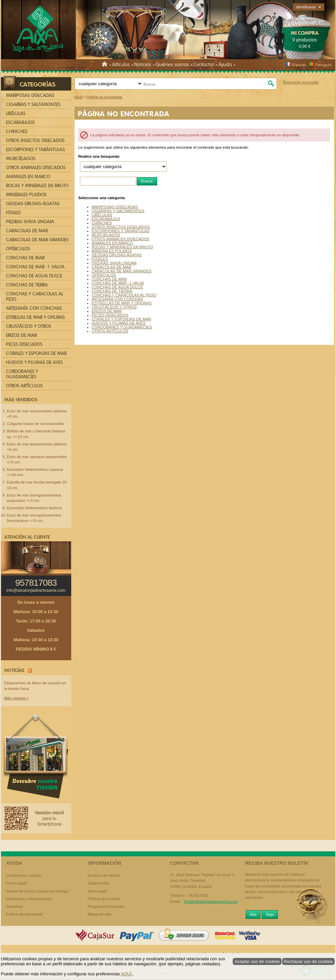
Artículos (121, 64)
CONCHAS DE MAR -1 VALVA (118, 283)
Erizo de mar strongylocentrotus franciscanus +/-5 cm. (34, 518)
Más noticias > (17, 698)
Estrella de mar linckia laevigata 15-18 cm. (37, 485)
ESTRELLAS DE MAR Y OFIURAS (122, 303)
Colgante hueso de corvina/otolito (36, 424)
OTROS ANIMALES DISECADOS (121, 239)
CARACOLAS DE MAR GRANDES (122, 271)
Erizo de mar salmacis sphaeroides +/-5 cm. (37, 459)
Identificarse (306, 7)
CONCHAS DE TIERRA (112, 291)
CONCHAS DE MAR (109, 279)
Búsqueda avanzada (301, 82)
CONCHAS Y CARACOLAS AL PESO (124, 295)
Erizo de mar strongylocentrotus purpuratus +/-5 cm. (34, 498)
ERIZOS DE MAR (107, 311)
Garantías (15, 906)
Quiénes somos (172, 64)
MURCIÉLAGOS (106, 235)
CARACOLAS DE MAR (111, 267)
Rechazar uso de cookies (308, 961)
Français (296, 65)
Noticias (143, 64)
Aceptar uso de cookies (257, 961)
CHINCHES (102, 223)
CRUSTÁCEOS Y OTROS (114, 307)
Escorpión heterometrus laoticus (35, 508)
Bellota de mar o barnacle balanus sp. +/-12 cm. (36, 434)
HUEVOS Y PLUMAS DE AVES (119, 323)
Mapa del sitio (100, 914)
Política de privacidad (24, 914)
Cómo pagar (17, 883)
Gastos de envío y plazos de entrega (37, 891)
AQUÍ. (127, 974)
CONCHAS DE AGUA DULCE (117, 287)
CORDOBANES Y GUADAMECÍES (122, 327)
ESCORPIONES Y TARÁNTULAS (121, 231)
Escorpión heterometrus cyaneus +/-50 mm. (35, 472)
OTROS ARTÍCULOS (110, 331)
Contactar (204, 64)
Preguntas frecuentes (106, 906)
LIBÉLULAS (102, 215)
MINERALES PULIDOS (112, 251)
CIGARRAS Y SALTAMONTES (118, 211)
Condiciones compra (24, 875)
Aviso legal (97, 891)
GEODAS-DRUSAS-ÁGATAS (117, 255)
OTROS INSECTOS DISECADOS (121, 227)
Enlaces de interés (104, 875)
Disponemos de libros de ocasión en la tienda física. (35, 686)
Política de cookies (104, 899)
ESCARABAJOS (106, 219)
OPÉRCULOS (104, 275)
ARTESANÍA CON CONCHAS (117, 299)
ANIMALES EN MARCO (112, 243)
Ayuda (225, 64)
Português (320, 65)
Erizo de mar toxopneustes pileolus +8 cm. (37, 414)
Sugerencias (99, 883)
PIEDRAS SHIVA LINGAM (114, 263)
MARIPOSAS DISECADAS (115, 207)
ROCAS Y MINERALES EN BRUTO (122, 247)
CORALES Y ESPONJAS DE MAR (121, 319)
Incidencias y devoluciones (29, 899)
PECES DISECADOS (110, 315)
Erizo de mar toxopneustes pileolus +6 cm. (37, 447)
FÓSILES (100, 259)
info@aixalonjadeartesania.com (36, 590)
